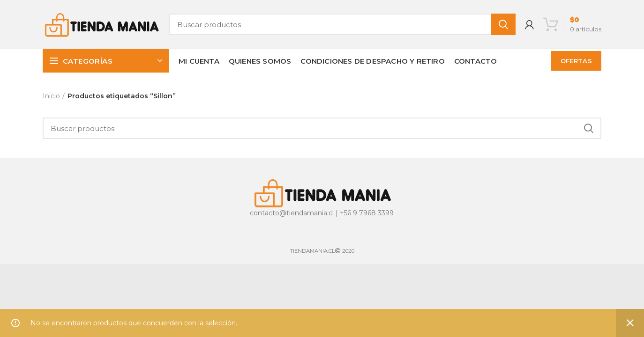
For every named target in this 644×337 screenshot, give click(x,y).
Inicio (51, 96)
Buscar (503, 24)
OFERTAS (576, 61)
